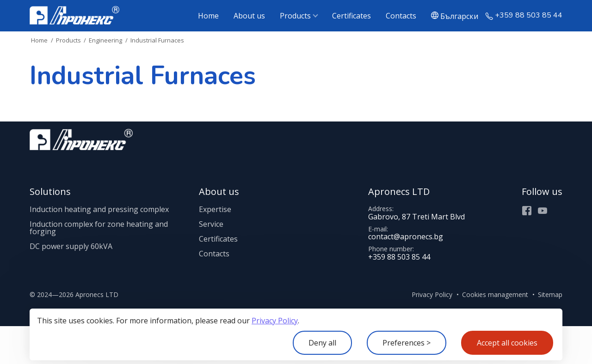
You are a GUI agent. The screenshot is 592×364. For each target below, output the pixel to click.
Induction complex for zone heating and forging (99, 228)
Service (211, 224)
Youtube (543, 211)
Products (295, 16)
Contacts (401, 16)
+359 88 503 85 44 (529, 15)
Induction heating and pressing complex (99, 209)
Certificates (351, 16)
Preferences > (407, 343)
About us (249, 16)
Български (459, 16)
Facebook (527, 211)
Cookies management (495, 294)
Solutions (50, 191)
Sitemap (550, 294)
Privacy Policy (275, 321)
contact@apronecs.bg (406, 237)
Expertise (215, 209)
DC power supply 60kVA (71, 246)
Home (208, 16)
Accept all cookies (507, 343)
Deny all (322, 343)
